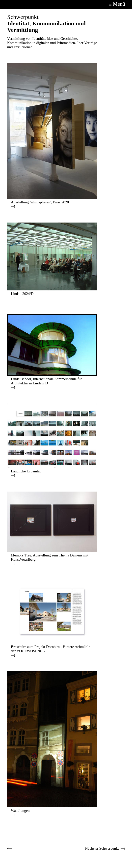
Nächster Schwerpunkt (102, 848)
